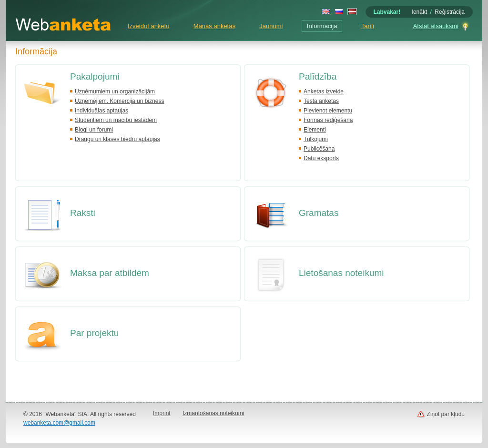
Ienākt (420, 12)
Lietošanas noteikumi (341, 273)
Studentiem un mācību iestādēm (116, 120)
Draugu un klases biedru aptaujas (117, 139)
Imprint (162, 413)
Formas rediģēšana (328, 120)
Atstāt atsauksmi (436, 26)
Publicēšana (319, 149)
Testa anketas (321, 101)
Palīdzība (318, 76)
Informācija (322, 26)
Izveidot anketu (148, 26)
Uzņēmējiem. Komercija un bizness (119, 101)
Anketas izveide (324, 92)
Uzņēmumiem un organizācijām (115, 92)
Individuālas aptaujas (102, 111)
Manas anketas (214, 26)
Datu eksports (321, 158)
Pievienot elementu (328, 111)
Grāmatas (319, 213)
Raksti (83, 213)
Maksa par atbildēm (110, 273)
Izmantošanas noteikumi (213, 413)
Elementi (315, 130)
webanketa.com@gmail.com (59, 423)
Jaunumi (271, 26)
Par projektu (94, 333)
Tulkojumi (316, 139)
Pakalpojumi (95, 76)
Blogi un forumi (94, 130)
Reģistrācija (450, 12)
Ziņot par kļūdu (446, 414)
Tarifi (368, 26)
